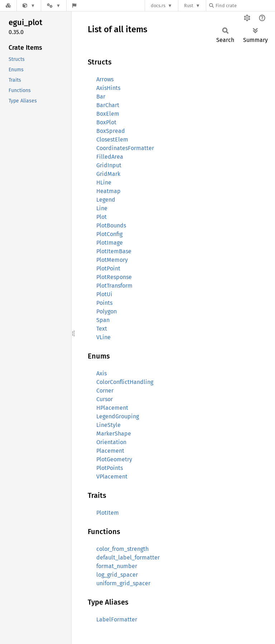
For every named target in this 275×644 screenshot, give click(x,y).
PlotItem (108, 513)
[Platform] (54, 6)
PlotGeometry (114, 459)
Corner (105, 391)
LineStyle (108, 425)
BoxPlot (106, 122)
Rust (189, 6)
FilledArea (110, 157)
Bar (101, 97)
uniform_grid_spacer (123, 583)
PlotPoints (110, 468)
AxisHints (108, 88)
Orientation (111, 442)
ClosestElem (112, 140)
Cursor (105, 399)
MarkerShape (114, 434)
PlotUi (104, 294)
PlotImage (110, 243)
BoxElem (108, 114)
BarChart (108, 105)
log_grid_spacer (117, 575)
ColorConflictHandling (125, 382)
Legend (106, 200)
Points (104, 303)
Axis (102, 373)
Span (103, 320)
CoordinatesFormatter (125, 148)
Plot (102, 217)
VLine (103, 337)
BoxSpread (111, 131)
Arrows (105, 79)
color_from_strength (122, 549)
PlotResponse (114, 277)
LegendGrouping (118, 416)
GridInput (109, 165)
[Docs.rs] (8, 6)
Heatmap (108, 191)
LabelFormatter (117, 619)
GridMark (108, 174)
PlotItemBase (114, 251)
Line (102, 208)
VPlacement (112, 477)
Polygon (107, 311)
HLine (104, 182)
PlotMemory (112, 260)
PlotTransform (114, 286)
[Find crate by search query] (245, 6)
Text (102, 329)
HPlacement (112, 408)
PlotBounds (111, 225)
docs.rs (158, 6)
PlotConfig (109, 234)
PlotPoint (108, 268)
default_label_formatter (128, 558)
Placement (110, 451)
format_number (117, 566)
